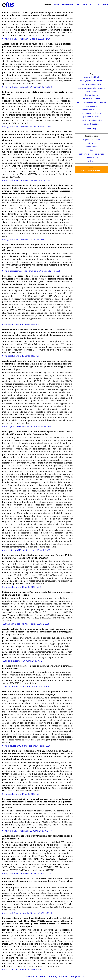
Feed (42, 976)
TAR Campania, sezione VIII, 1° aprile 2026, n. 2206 (26, 624)
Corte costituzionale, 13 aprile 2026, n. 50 (21, 970)
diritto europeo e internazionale (91, 88)
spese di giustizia (91, 124)
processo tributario (92, 117)
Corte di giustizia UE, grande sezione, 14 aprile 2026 (26, 746)
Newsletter (32, 976)
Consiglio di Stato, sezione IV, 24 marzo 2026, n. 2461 (27, 240)
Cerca (105, 4)
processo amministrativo (92, 113)
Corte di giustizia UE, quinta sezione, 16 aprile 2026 (26, 550)
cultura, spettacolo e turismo (92, 81)
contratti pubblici (91, 77)
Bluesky (53, 976)
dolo (91, 150)
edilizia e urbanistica (91, 99)
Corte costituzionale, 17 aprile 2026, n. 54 (21, 356)
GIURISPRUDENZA (64, 4)
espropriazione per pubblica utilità (92, 102)
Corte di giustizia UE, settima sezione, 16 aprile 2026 (27, 426)
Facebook (64, 976)
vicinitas (92, 161)
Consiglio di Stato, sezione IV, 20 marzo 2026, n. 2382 (27, 873)
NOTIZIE (94, 4)
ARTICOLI (82, 4)
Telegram (76, 976)
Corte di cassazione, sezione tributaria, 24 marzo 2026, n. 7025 (31, 271)
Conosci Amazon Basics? (92, 170)
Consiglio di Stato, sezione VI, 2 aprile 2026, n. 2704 (26, 39)
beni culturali (92, 147)
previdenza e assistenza (91, 110)
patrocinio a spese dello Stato (91, 154)
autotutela (92, 143)
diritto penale (91, 92)
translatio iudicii (92, 158)
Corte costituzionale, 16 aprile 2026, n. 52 (21, 587)
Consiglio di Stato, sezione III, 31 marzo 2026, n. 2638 (27, 87)
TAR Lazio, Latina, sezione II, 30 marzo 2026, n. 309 (26, 686)
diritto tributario (91, 95)
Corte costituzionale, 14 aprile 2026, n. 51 (21, 794)
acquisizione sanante (92, 140)
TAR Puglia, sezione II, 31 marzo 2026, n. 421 (23, 661)
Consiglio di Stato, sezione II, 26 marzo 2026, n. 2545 (27, 180)
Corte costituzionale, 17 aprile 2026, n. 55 (21, 325)
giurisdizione (92, 106)
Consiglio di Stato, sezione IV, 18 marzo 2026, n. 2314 (27, 913)
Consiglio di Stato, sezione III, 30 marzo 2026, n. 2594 (27, 127)
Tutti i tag (91, 129)
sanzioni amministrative (92, 120)
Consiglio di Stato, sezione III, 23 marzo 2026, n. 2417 (27, 831)
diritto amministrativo (91, 84)
